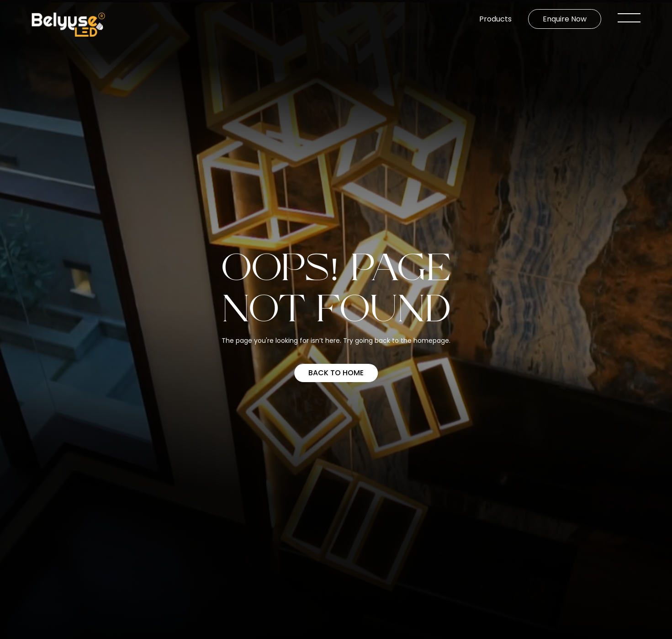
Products (495, 19)
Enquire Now (565, 19)
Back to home (336, 373)
